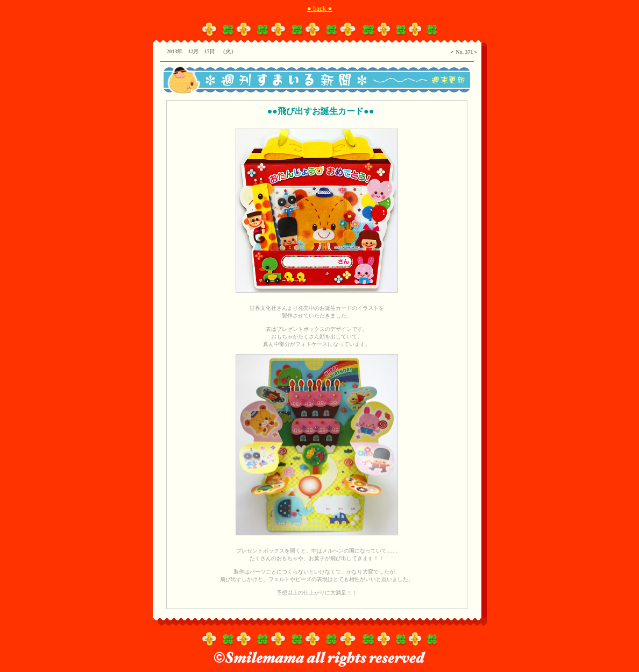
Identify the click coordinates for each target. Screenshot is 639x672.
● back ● (320, 8)
